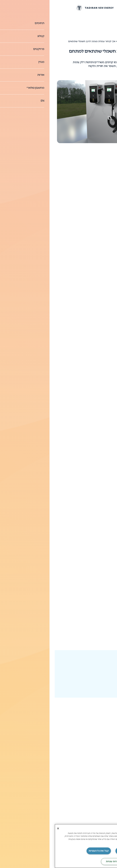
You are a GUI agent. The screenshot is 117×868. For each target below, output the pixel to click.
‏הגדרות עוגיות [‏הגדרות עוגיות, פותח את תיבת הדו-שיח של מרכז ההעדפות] (58, 861)
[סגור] (3, 828)
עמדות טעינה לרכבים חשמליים (95, 34)
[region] (58, 846)
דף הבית (110, 41)
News (101, 41)
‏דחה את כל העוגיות (73, 851)
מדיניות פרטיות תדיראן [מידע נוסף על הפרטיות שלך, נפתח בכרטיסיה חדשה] (73, 842)
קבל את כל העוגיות (44, 851)
